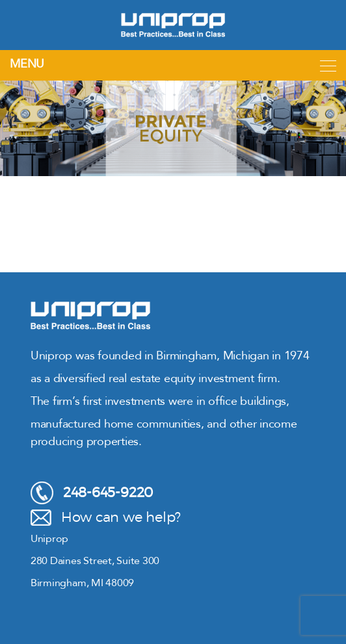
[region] (173, 128)
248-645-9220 (92, 493)
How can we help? (106, 518)
